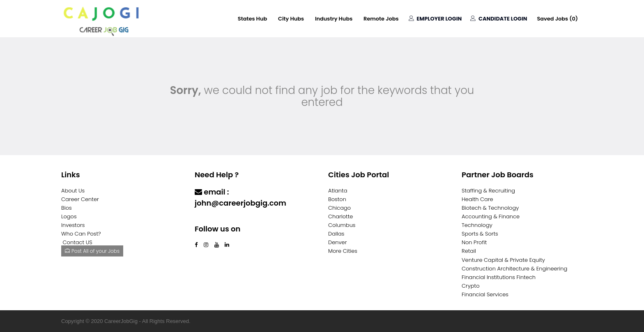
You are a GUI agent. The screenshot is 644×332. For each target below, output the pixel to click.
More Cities (343, 251)
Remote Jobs (380, 19)
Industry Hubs (333, 19)
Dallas (336, 234)
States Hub (251, 19)
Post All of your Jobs (92, 251)
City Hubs (290, 19)
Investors (73, 225)
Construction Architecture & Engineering (514, 269)
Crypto (471, 286)
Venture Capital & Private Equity (503, 260)
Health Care (477, 199)
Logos (69, 216)
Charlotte (340, 216)
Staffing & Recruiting (488, 191)
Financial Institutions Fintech (499, 277)
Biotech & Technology (490, 208)
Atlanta (338, 191)
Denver (337, 242)
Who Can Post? (81, 234)
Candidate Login (498, 19)
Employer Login (435, 19)
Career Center (80, 199)
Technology (477, 225)
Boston (337, 199)
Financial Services (485, 294)
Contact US (78, 242)
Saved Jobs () (557, 19)
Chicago (339, 208)
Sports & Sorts (480, 234)
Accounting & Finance (491, 216)
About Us (73, 191)
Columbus (342, 225)
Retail (469, 251)
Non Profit (474, 242)
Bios (67, 208)
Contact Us (216, 219)
